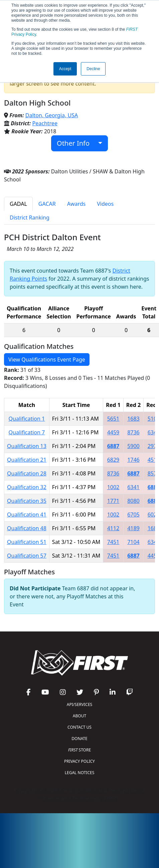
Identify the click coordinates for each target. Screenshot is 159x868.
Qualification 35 (27, 501)
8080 (133, 501)
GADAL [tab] (18, 204)
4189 (133, 528)
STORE (79, 750)
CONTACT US (79, 727)
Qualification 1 (27, 419)
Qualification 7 (27, 432)
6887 (113, 446)
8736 (133, 432)
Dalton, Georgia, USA (52, 115)
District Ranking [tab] (30, 218)
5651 (113, 419)
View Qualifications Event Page (47, 359)
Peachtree (45, 123)
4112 (113, 528)
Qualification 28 (27, 473)
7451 (113, 542)
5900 (133, 446)
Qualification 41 (27, 515)
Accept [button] (65, 69)
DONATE (79, 739)
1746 (133, 460)
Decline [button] (93, 69)
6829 (113, 460)
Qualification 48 (27, 528)
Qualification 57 (27, 556)
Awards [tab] (76, 204)
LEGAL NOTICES (80, 773)
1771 (113, 501)
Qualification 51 (27, 542)
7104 (133, 542)
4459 (113, 432)
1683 (133, 419)
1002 (113, 487)
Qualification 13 (27, 446)
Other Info (77, 143)
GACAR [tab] (47, 204)
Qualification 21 (27, 460)
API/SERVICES (79, 704)
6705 (133, 515)
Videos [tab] (105, 204)
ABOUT (79, 716)
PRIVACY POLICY (79, 761)
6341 (133, 487)
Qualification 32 (27, 487)
